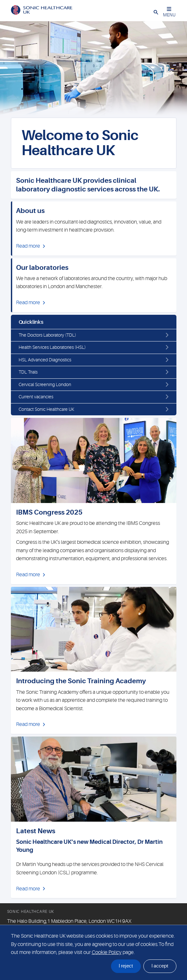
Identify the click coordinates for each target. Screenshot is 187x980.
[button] (156, 12)
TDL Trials (28, 372)
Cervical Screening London (45, 384)
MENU (169, 12)
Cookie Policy (107, 952)
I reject (126, 966)
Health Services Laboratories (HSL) (52, 347)
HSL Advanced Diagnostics (45, 360)
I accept (160, 966)
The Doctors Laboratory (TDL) (47, 335)
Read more (28, 246)
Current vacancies (36, 397)
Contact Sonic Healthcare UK (46, 409)
